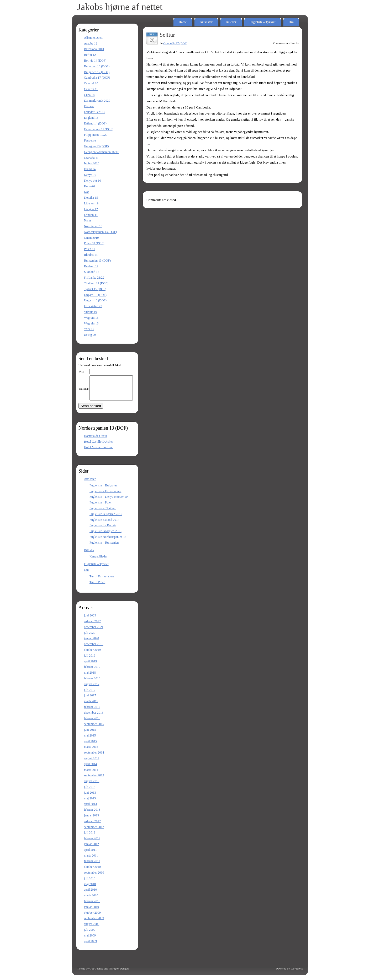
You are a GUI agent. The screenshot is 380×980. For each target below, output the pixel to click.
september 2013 (94, 780)
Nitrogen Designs (119, 973)
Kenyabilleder (98, 561)
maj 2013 (90, 803)
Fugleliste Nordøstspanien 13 (108, 542)
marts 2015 (91, 751)
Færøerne (90, 140)
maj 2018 (90, 677)
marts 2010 (91, 900)
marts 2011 (91, 860)
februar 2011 (92, 866)
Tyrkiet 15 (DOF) (95, 289)
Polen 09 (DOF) (94, 243)
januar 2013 (91, 820)
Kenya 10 (90, 175)
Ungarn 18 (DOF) (95, 300)
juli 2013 (90, 792)
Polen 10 (89, 249)
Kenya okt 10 (93, 181)
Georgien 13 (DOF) (96, 146)
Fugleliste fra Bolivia (103, 530)
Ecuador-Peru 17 (95, 112)
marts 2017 (91, 706)
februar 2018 (92, 683)
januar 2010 (91, 912)
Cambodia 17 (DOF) (97, 78)
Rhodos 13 (91, 255)
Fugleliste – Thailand (103, 513)
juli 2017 (90, 695)
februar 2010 (92, 906)
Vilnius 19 (91, 312)
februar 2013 (92, 814)
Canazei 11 (91, 89)
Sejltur (167, 35)
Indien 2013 (92, 163)
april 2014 (90, 769)
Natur (88, 220)
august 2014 (92, 763)
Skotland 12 (92, 272)
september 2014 (94, 757)
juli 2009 (90, 934)
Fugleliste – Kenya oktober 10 (109, 501)
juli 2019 (90, 660)
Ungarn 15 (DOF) (95, 295)
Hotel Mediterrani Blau (99, 452)
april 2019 (90, 666)
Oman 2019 (91, 238)
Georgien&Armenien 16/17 (101, 152)
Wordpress (297, 973)
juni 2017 (90, 700)
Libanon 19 (91, 203)
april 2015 (90, 746)
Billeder (231, 22)
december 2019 (94, 649)
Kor (86, 192)
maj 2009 (90, 940)
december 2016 (94, 717)
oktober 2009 (92, 917)
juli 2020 (90, 637)
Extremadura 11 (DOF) (99, 129)
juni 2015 (90, 734)
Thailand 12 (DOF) (96, 283)
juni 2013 (90, 797)
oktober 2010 (92, 871)
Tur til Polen (97, 587)
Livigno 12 (91, 209)
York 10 (89, 329)
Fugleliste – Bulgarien (104, 490)
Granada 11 (91, 158)
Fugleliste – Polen (101, 507)
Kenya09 (90, 186)
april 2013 (90, 809)
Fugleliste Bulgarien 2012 (106, 519)
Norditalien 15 (93, 226)
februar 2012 (92, 843)
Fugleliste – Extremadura (105, 496)
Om (291, 22)
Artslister (206, 22)
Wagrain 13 (91, 318)
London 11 (91, 215)
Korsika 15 (91, 198)
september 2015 (94, 729)
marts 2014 (91, 775)
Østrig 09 (90, 335)
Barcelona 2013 (94, 49)
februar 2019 (92, 672)
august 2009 (92, 929)
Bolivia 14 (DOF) (95, 61)
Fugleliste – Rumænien (104, 547)
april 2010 (90, 894)
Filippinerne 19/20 (96, 135)
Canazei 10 (91, 83)
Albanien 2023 (93, 38)
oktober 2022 (92, 626)
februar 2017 (92, 712)
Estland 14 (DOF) (95, 123)
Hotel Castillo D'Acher (98, 446)
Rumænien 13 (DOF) (97, 261)
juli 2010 (90, 883)
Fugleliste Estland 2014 (104, 524)
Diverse (89, 106)
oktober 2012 (92, 826)
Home (183, 22)
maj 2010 (90, 889)
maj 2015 (90, 740)
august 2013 (92, 786)
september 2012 (94, 832)
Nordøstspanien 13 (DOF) (100, 232)
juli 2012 (90, 837)
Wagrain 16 (91, 323)
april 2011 (90, 854)
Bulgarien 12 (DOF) (97, 72)
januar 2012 (91, 849)
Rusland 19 (91, 266)
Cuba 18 (89, 95)
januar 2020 (91, 643)
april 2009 (90, 946)
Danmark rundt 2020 (97, 101)
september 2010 (94, 877)
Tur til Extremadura (102, 581)
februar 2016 (92, 723)
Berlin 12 (90, 55)
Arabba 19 (91, 44)
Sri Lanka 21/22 (94, 278)
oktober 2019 (92, 654)
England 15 (91, 118)
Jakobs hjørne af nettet (120, 7)
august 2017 (92, 689)
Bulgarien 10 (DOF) (97, 66)
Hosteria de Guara (95, 441)
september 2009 (94, 923)
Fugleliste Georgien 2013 (105, 536)
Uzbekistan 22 (93, 306)
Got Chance (96, 973)
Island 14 (90, 169)
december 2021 (94, 632)
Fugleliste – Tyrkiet (263, 22)
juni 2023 (90, 620)
